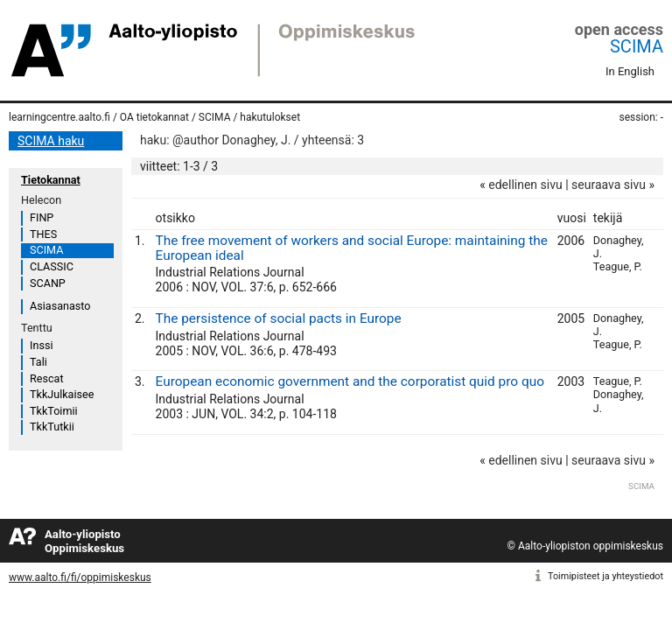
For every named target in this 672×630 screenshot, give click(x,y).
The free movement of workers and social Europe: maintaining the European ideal (352, 248)
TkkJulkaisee (62, 394)
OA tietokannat (154, 117)
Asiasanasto (60, 306)
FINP (42, 217)
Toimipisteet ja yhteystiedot (605, 576)
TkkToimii (54, 411)
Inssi (41, 345)
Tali (38, 362)
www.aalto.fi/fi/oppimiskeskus (80, 577)
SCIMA (637, 46)
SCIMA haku (51, 141)
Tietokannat (51, 180)
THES (43, 234)
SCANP (48, 283)
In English (630, 71)
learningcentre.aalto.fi (59, 117)
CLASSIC (52, 266)
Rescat (47, 378)
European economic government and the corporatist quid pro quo (350, 381)
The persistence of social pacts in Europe (279, 318)
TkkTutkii (52, 427)
